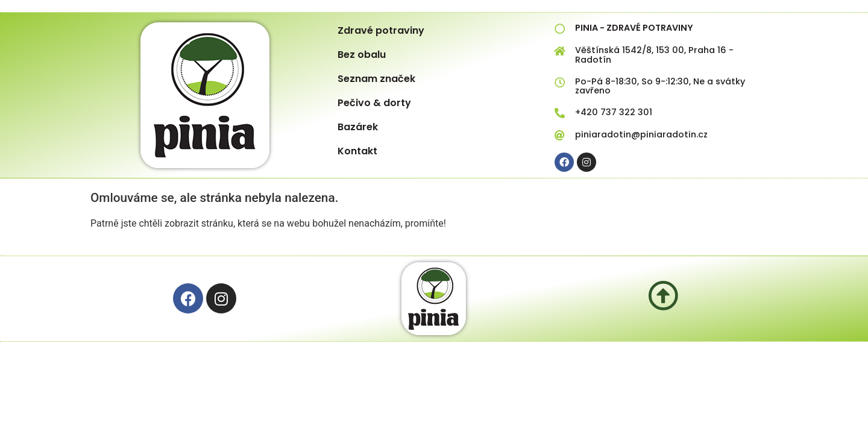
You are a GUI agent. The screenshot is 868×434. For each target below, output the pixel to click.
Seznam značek (376, 79)
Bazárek (358, 127)
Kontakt (357, 151)
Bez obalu (362, 55)
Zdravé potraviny (381, 30)
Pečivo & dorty (374, 103)
